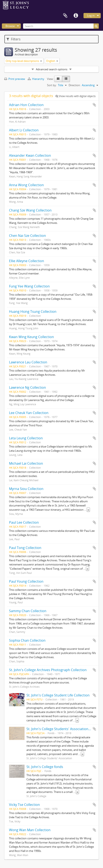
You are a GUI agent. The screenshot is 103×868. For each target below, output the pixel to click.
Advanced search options (52, 69)
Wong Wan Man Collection (30, 830)
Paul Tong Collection (25, 548)
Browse (10, 26)
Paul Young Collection (26, 581)
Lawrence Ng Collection (27, 387)
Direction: (75, 85)
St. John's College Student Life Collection (58, 695)
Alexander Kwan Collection (30, 155)
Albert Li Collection (24, 130)
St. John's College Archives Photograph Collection (48, 670)
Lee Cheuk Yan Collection (29, 413)
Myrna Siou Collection (26, 489)
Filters (14, 39)
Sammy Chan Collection (28, 611)
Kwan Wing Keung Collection (31, 337)
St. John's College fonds (45, 767)
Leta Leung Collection (26, 438)
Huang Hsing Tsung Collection (33, 312)
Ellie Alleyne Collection (27, 261)
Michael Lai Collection (26, 463)
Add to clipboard (94, 105)
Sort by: (52, 85)
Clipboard (65, 16)
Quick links (76, 16)
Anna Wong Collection (26, 185)
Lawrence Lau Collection (28, 362)
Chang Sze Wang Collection (30, 210)
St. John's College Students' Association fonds (62, 729)
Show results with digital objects (76, 96)
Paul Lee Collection (24, 522)
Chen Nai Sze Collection (27, 236)
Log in (91, 15)
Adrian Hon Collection (26, 105)
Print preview (15, 79)
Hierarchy (36, 79)
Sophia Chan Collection (27, 640)
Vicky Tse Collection (24, 805)
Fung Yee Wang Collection (29, 286)
